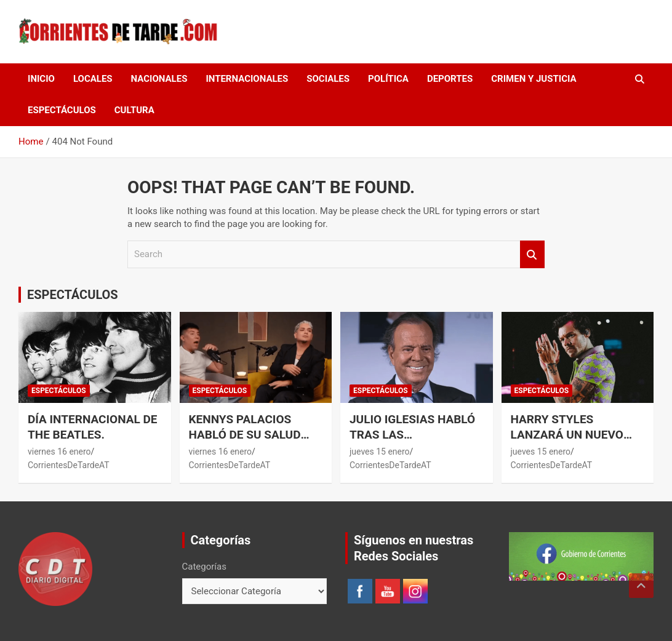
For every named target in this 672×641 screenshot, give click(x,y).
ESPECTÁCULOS (62, 110)
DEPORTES (450, 79)
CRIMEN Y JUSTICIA (534, 79)
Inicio (41, 79)
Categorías (204, 567)
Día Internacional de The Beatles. (93, 427)
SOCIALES (328, 79)
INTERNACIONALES (247, 79)
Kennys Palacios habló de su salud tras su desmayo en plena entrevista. (250, 442)
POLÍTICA (388, 79)
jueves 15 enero (380, 452)
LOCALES (93, 79)
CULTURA (134, 110)
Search (532, 254)
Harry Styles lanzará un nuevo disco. (567, 434)
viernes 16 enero (59, 452)
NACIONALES (159, 79)
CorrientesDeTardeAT (69, 465)
